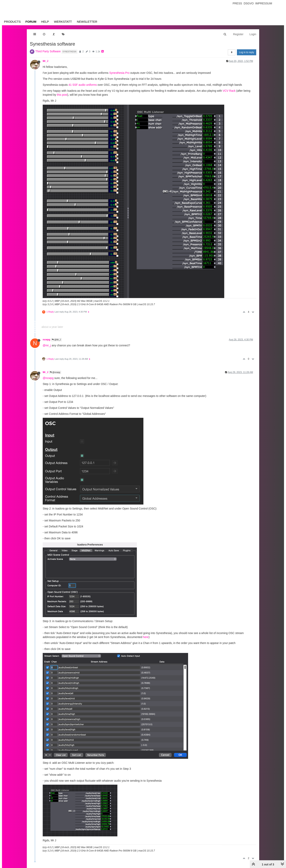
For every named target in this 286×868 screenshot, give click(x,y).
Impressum (264, 3)
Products (12, 22)
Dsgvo (249, 3)
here (146, 637)
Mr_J (45, 61)
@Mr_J (56, 340)
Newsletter (87, 22)
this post (62, 95)
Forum (31, 22)
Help (45, 22)
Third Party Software (48, 51)
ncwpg (46, 340)
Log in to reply (247, 52)
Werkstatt (63, 22)
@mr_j (47, 345)
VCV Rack (229, 91)
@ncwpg (55, 372)
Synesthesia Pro (119, 73)
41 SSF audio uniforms (83, 85)
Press (237, 3)
